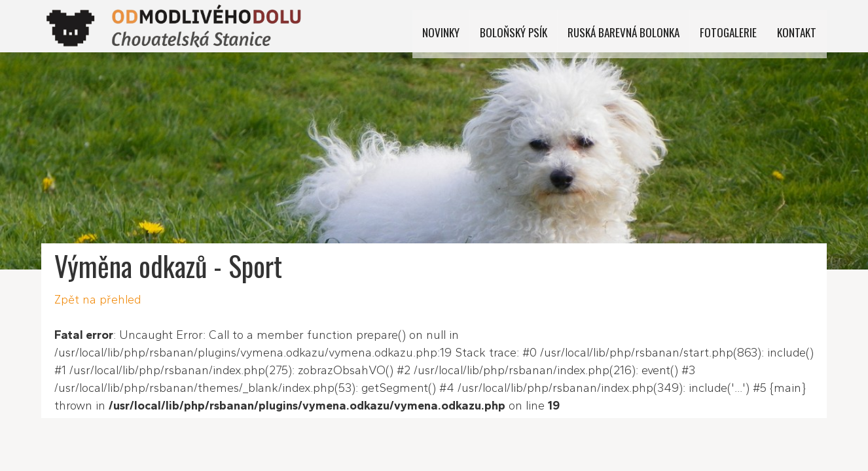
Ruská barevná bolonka (633, 26)
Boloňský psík (528, 26)
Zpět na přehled (98, 300)
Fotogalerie (732, 26)
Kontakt (798, 26)
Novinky (458, 26)
